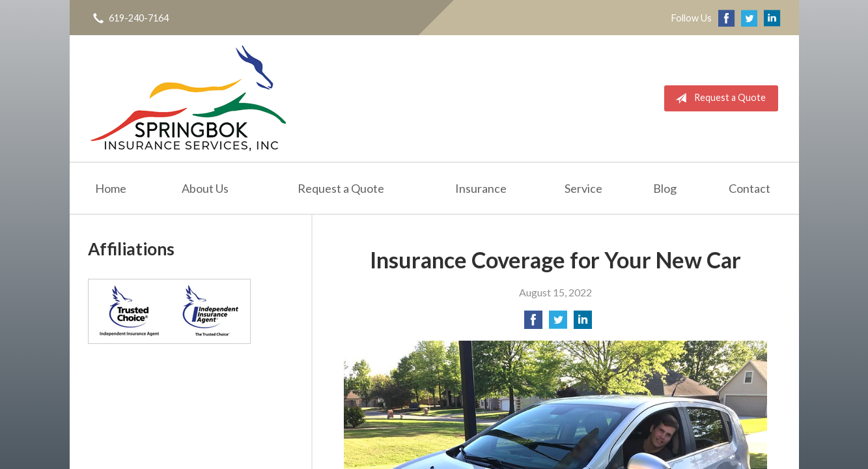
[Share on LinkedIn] (583, 323)
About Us (205, 188)
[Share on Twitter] (558, 323)
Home (111, 188)
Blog (665, 188)
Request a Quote (718, 98)
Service (583, 188)
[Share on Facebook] (533, 323)
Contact (749, 188)
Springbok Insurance (188, 98)
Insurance (481, 188)
